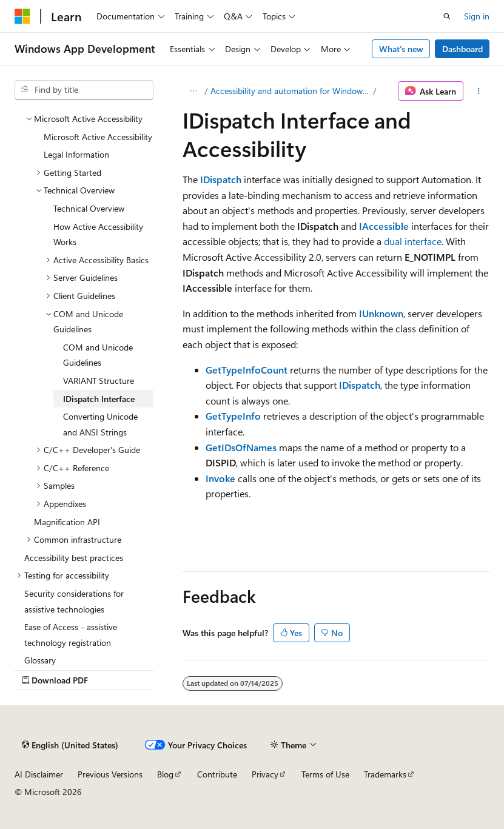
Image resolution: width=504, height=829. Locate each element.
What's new (401, 49)
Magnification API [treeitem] (67, 522)
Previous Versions (110, 774)
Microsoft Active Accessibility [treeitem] (98, 137)
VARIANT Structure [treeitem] (99, 381)
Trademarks (385, 774)
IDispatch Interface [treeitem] (99, 399)
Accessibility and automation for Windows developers (291, 91)
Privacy (265, 774)
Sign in (477, 16)
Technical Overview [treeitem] (89, 208)
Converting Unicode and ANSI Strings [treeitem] (100, 424)
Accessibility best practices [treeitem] (74, 558)
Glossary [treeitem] (40, 660)
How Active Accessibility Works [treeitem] (98, 234)
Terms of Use (325, 774)
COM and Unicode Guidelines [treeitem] (98, 355)
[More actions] (479, 91)
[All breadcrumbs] (193, 91)
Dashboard (462, 49)
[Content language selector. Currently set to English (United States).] (70, 745)
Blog (165, 774)
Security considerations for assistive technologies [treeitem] (74, 601)
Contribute (217, 774)
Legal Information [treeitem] (76, 154)
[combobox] (84, 90)
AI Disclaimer (39, 774)
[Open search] (447, 16)
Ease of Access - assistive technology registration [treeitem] (71, 635)
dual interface (413, 241)
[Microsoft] (22, 16)
